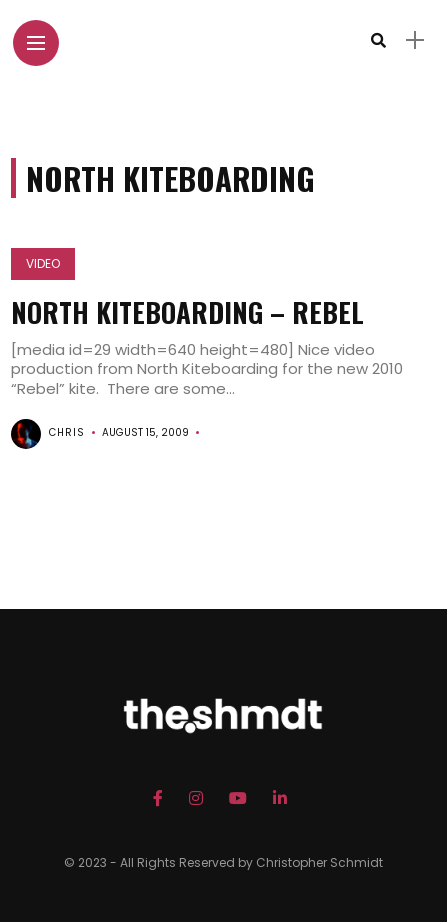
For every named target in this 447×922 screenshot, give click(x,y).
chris (67, 432)
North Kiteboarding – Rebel (187, 312)
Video (43, 263)
